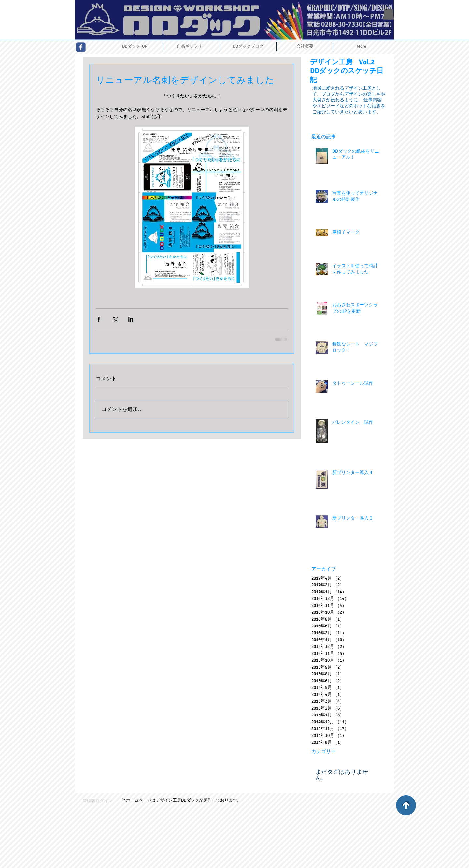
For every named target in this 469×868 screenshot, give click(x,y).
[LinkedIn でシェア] (131, 319)
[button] (389, 13)
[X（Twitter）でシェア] (115, 319)
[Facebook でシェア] (99, 319)
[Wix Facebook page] (81, 47)
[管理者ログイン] (98, 801)
